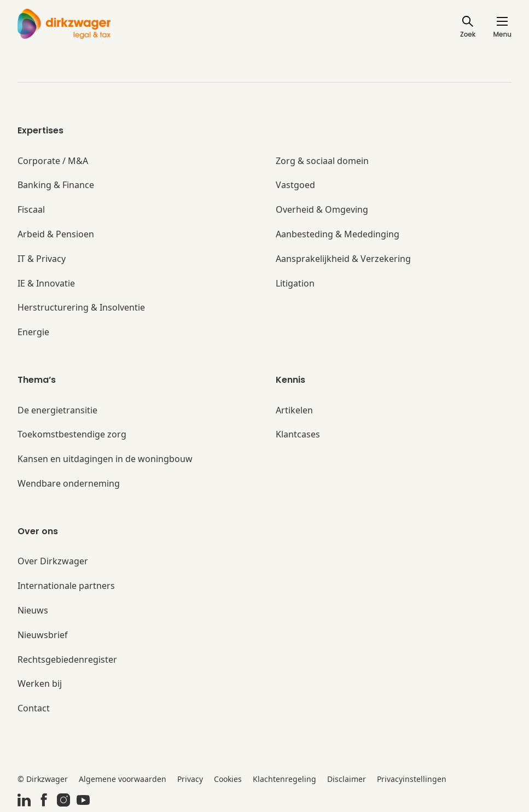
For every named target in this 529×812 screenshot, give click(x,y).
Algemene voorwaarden (123, 779)
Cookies (228, 779)
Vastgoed (295, 185)
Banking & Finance (56, 185)
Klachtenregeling (284, 779)
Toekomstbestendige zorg (72, 434)
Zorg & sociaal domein (322, 161)
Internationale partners (66, 586)
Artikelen (294, 410)
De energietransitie (57, 410)
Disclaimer (347, 779)
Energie (33, 332)
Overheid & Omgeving (322, 210)
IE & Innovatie (46, 284)
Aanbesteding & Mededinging (338, 234)
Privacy (190, 779)
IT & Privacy (42, 259)
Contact (34, 708)
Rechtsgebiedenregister (67, 660)
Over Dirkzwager (53, 561)
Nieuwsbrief (43, 635)
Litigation (295, 284)
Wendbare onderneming (69, 484)
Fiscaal (31, 210)
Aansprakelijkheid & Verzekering (343, 259)
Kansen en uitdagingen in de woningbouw (105, 459)
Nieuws (33, 611)
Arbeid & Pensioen (56, 234)
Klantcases (298, 434)
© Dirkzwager (43, 779)
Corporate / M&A (53, 161)
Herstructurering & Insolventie (81, 308)
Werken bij (40, 684)
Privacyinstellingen (412, 779)
